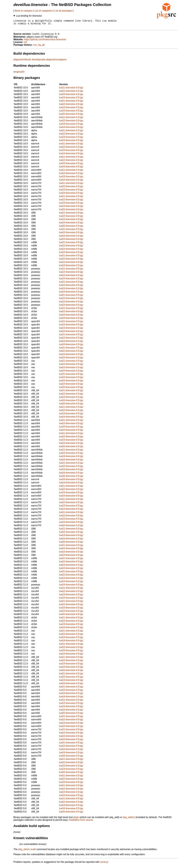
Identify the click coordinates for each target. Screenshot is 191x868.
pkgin (76, 819)
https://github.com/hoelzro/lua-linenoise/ (45, 42)
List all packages (63, 11)
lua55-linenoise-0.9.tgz (71, 116)
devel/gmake (39, 62)
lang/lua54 (19, 74)
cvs (35, 47)
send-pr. (104, 864)
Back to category (24, 11)
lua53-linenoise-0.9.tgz (71, 96)
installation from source (81, 822)
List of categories (43, 11)
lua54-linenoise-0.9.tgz (71, 100)
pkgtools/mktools (22, 62)
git (43, 47)
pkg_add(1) (129, 819)
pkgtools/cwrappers (56, 62)
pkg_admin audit (27, 851)
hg (39, 47)
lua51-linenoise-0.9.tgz (71, 90)
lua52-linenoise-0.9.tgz (71, 93)
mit (25, 44)
